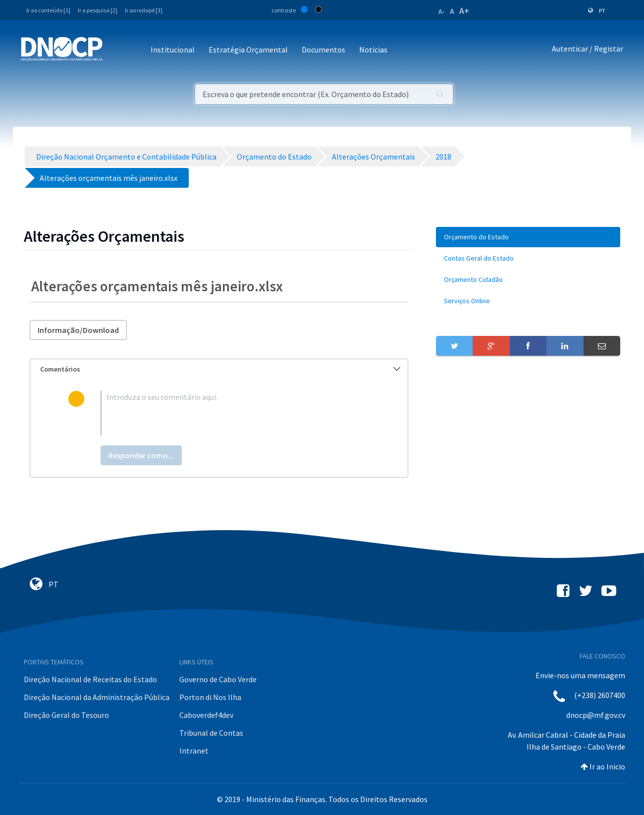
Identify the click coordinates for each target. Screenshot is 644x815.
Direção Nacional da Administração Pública (97, 697)
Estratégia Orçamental (248, 50)
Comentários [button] (220, 369)
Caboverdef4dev (206, 715)
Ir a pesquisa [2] (98, 10)
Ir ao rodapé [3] (144, 10)
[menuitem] (528, 237)
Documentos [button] (323, 50)
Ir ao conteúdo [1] (48, 10)
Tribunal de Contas (211, 733)
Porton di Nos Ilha (210, 697)
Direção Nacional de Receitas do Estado (90, 679)
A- (442, 11)
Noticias (373, 50)
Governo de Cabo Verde (218, 679)
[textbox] (235, 413)
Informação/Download (78, 330)
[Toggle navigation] (116, 50)
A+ (464, 11)
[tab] (219, 369)
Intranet (194, 751)
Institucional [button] (173, 50)
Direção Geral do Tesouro (66, 715)
